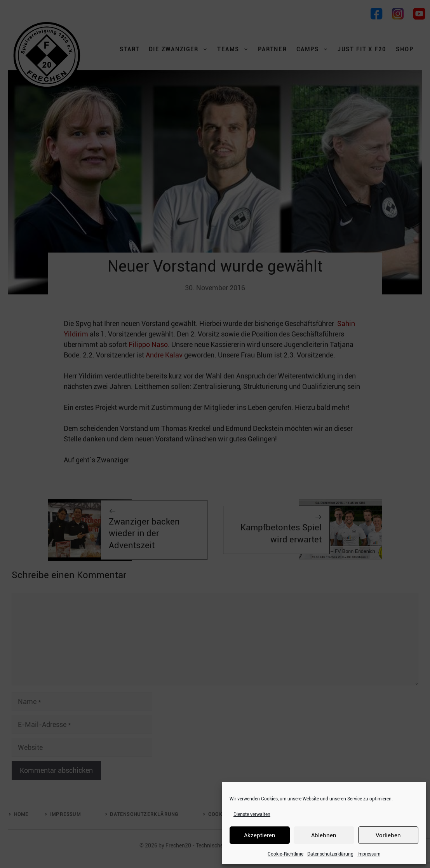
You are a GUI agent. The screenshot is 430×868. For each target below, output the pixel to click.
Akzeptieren (260, 835)
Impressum (369, 854)
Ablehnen (324, 835)
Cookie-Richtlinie (286, 854)
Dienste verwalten (252, 814)
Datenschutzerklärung (330, 854)
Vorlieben (388, 835)
